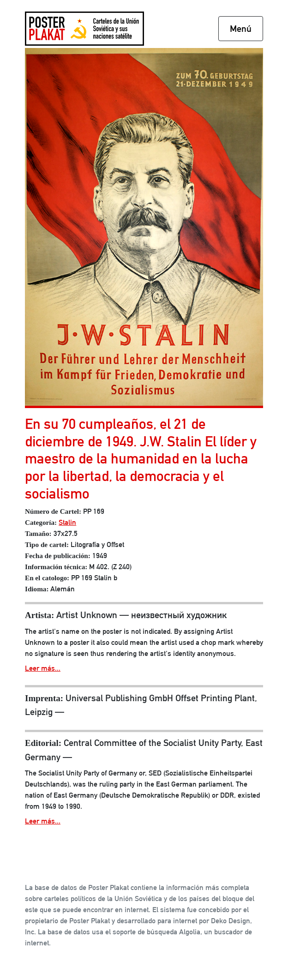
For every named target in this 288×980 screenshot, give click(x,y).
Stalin (67, 522)
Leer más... (43, 668)
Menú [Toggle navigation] (241, 29)
